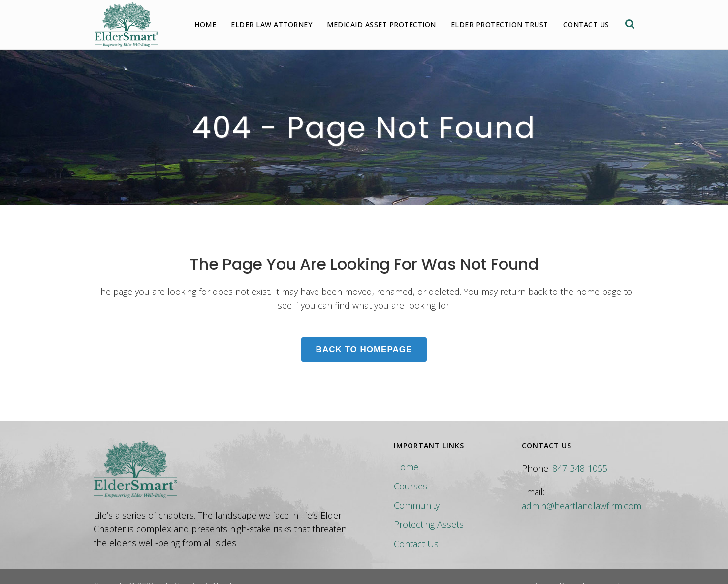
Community (417, 505)
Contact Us (416, 544)
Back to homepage (364, 349)
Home (406, 467)
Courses (411, 486)
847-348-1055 (580, 468)
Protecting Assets (429, 524)
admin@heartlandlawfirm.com (582, 506)
